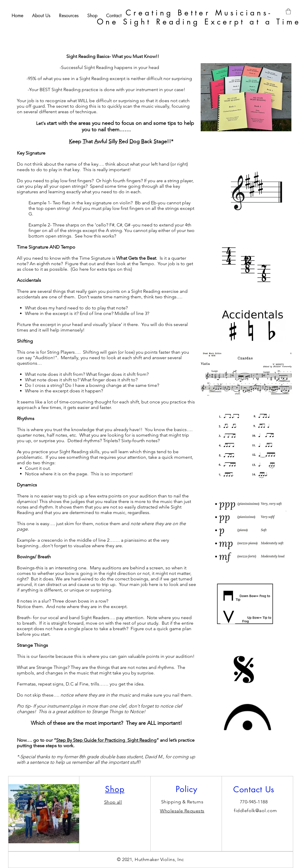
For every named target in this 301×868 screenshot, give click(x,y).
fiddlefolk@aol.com (255, 811)
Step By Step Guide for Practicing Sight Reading (106, 740)
